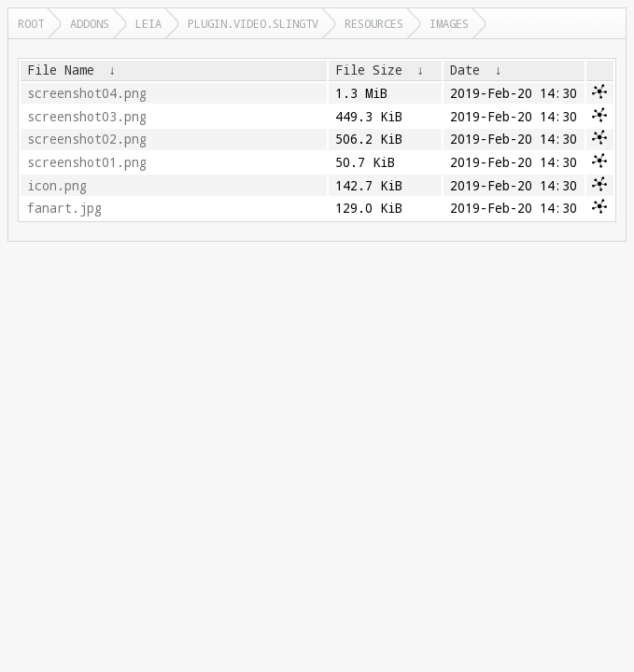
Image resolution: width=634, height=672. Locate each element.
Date (465, 70)
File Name (61, 70)
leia (148, 23)
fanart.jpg (64, 208)
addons (90, 23)
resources (374, 23)
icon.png (57, 186)
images (449, 23)
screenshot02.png (87, 139)
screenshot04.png (87, 93)
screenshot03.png (87, 117)
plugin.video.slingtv (253, 23)
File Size (369, 70)
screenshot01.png (87, 162)
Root (31, 23)
